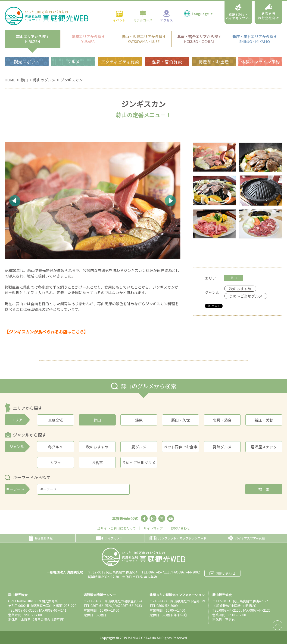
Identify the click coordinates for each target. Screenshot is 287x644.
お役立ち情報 (41, 538)
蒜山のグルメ (44, 80)
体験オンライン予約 (261, 51)
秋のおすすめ (97, 447)
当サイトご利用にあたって (117, 528)
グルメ (74, 51)
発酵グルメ (222, 447)
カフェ (56, 462)
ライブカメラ (109, 538)
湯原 (139, 420)
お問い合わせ (180, 528)
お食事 (97, 462)
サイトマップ (153, 528)
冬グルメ (56, 447)
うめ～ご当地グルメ (139, 462)
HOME (10, 80)
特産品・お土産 (214, 51)
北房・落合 (222, 420)
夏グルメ (139, 447)
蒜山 (24, 80)
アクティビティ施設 (120, 51)
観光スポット (27, 51)
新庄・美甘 (264, 420)
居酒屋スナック (264, 447)
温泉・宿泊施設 (167, 51)
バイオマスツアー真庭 (246, 538)
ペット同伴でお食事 (181, 447)
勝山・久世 (181, 420)
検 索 (264, 489)
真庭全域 (56, 420)
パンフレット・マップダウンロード (178, 538)
